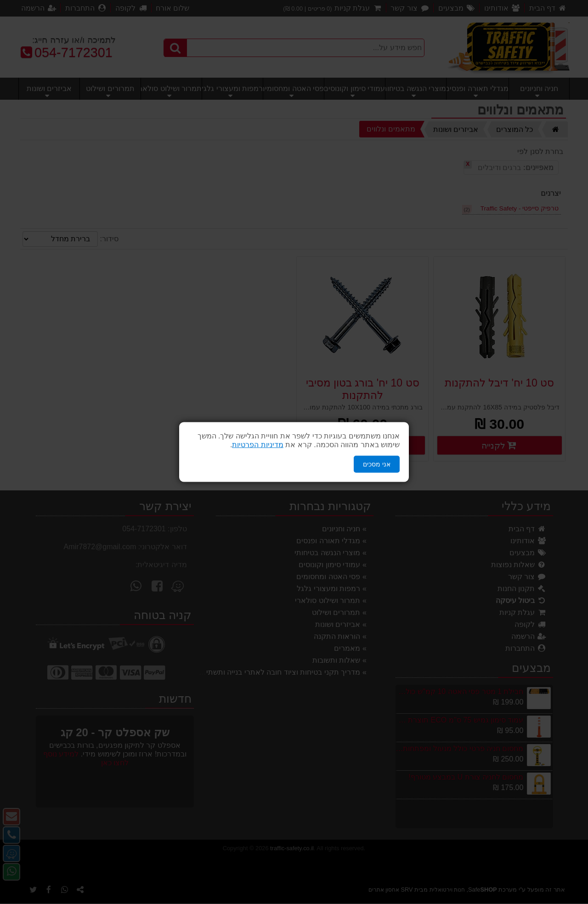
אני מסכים (377, 464)
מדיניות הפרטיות (257, 445)
